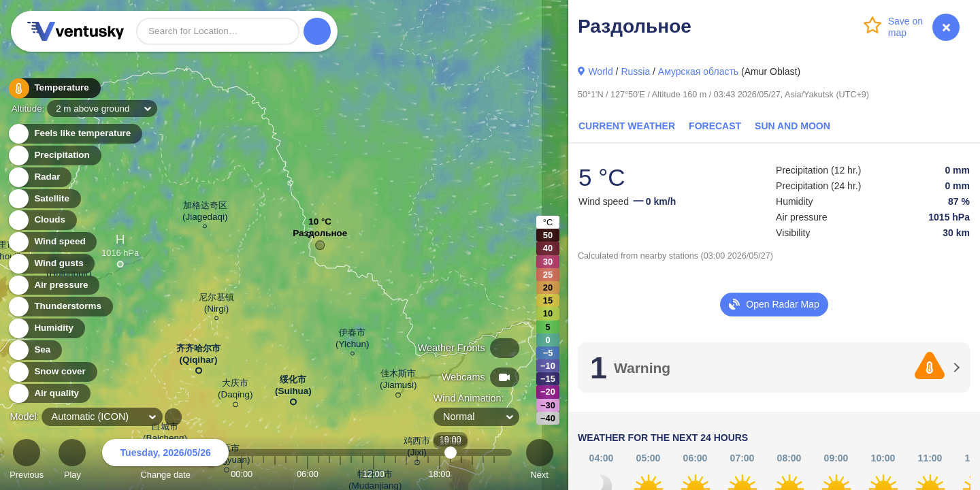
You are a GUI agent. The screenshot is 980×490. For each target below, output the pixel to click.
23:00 (494, 474)
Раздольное (320, 236)
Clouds (42, 220)
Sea (34, 350)
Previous (27, 461)
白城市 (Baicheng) (165, 435)
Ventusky (73, 31)
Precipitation (54, 156)
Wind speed (52, 242)
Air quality (49, 394)
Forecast (715, 126)
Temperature (54, 88)
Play (72, 461)
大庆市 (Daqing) (235, 391)
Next (540, 461)
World (600, 71)
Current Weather (627, 126)
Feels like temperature (75, 134)
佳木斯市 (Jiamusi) (398, 381)
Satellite (44, 199)
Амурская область (698, 71)
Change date (165, 461)
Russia (635, 71)
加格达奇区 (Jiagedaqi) (205, 213)
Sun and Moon (793, 126)
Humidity (46, 328)
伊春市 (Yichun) (353, 340)
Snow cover (52, 372)
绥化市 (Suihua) (293, 388)
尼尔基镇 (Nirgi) (216, 305)
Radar (39, 177)
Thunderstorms (60, 307)
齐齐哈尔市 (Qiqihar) (198, 357)
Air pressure (53, 285)
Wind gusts (51, 264)
